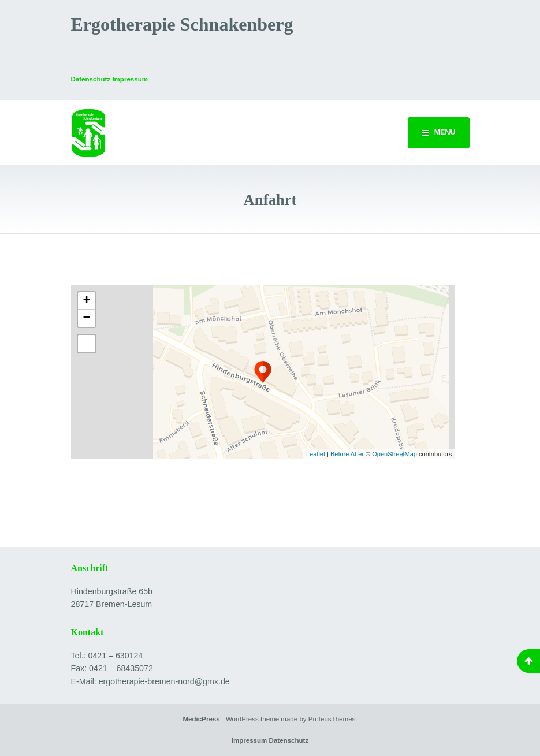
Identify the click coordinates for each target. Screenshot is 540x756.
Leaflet (316, 454)
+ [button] (86, 301)
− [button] (86, 318)
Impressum (249, 740)
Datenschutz (91, 79)
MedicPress (201, 719)
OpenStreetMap (394, 454)
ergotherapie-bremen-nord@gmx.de (164, 681)
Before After (348, 454)
